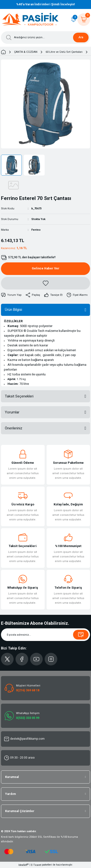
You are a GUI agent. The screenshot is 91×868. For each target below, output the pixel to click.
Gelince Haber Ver (46, 268)
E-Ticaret (36, 865)
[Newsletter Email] (45, 635)
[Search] (45, 38)
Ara (81, 37)
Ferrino (36, 230)
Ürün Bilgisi (13, 310)
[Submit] (81, 635)
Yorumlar (12, 412)
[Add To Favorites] (45, 283)
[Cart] (84, 20)
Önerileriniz (14, 428)
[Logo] (30, 20)
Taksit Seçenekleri (19, 396)
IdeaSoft (24, 865)
